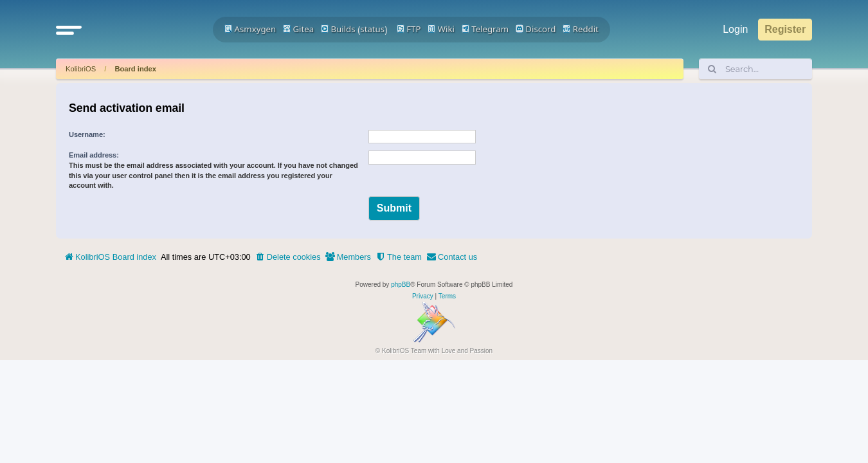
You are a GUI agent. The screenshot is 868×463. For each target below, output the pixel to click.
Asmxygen (250, 29)
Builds (338, 29)
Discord (536, 29)
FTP (409, 29)
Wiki (441, 29)
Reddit (581, 29)
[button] (69, 30)
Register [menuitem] (785, 29)
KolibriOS (81, 69)
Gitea (298, 29)
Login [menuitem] (735, 29)
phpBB (401, 285)
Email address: (94, 155)
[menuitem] (288, 257)
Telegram (485, 29)
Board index (135, 69)
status (372, 29)
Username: (87, 134)
